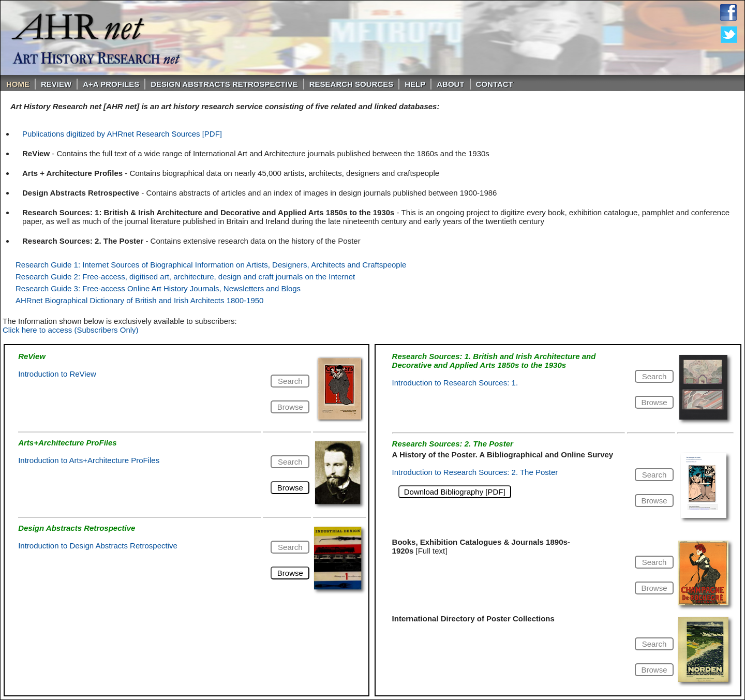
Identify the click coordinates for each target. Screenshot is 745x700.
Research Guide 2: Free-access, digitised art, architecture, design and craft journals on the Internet (185, 277)
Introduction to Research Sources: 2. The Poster (475, 472)
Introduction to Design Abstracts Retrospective (98, 546)
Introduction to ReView (57, 374)
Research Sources (352, 84)
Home (18, 84)
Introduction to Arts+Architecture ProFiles (89, 460)
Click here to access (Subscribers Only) (71, 330)
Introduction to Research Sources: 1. (455, 383)
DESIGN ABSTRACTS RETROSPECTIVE (224, 84)
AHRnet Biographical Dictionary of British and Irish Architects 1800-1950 (139, 300)
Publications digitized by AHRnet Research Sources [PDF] (122, 134)
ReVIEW (56, 84)
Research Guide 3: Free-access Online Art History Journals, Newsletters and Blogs (158, 288)
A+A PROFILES (111, 84)
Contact (495, 84)
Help (415, 84)
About (450, 84)
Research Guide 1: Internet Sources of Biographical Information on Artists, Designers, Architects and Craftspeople (211, 265)
